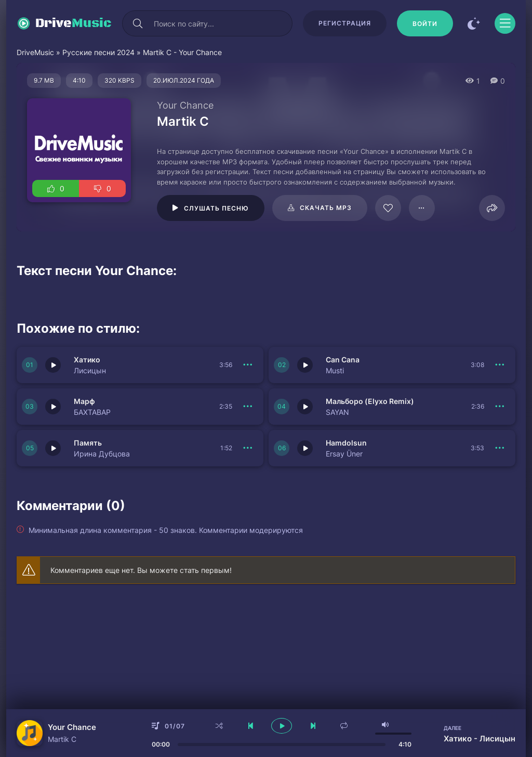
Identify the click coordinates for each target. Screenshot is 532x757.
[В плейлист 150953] (248, 365)
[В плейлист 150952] (500, 365)
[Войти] (425, 23)
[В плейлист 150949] (500, 448)
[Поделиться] (492, 208)
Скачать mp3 (326, 208)
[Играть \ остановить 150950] (305, 407)
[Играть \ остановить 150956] (53, 448)
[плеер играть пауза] (282, 726)
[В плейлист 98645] (422, 208)
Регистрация (345, 23)
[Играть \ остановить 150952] (305, 365)
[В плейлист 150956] (248, 448)
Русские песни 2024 (98, 52)
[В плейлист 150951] (248, 407)
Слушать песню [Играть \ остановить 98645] (216, 208)
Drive (74, 23)
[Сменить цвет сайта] (474, 23)
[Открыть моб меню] (505, 23)
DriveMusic (35, 52)
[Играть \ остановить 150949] (305, 448)
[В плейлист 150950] (500, 407)
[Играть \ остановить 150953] (53, 365)
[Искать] (138, 23)
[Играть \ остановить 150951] (53, 407)
